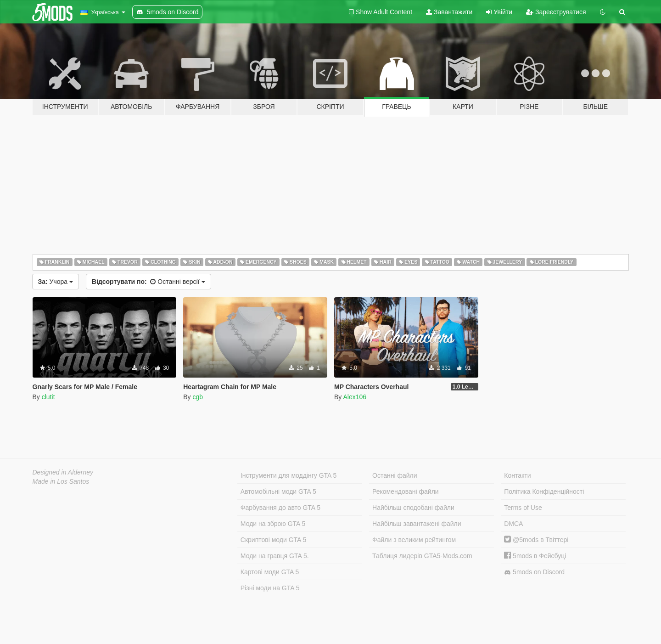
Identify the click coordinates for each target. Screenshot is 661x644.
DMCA (513, 524)
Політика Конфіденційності (544, 491)
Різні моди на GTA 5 (270, 588)
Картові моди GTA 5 (270, 572)
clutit (48, 397)
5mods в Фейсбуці (535, 556)
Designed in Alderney (63, 472)
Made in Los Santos (61, 481)
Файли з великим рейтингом (414, 540)
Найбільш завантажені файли (417, 524)
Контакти (517, 475)
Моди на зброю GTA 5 (273, 524)
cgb (198, 397)
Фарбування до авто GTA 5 (280, 508)
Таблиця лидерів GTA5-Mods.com (422, 556)
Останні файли (395, 475)
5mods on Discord (534, 572)
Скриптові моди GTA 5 (274, 540)
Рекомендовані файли (406, 491)
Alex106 (355, 397)
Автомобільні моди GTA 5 (278, 491)
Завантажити (449, 12)
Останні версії (148, 282)
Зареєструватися (556, 12)
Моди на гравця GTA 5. (275, 556)
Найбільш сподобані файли (413, 508)
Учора (56, 282)
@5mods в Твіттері (536, 540)
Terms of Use (523, 508)
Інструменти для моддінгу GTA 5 (289, 475)
